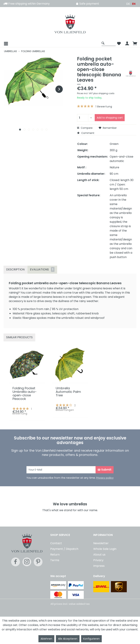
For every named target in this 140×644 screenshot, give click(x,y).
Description (15, 269)
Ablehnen (46, 639)
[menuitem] (52, 44)
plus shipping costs (104, 93)
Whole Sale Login (105, 549)
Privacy (98, 560)
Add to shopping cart (110, 118)
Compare (85, 128)
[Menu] (3, 44)
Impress (99, 566)
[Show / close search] (109, 43)
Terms (55, 560)
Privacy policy (105, 478)
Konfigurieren (91, 639)
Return (55, 555)
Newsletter (101, 543)
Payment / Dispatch (64, 549)
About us (99, 555)
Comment (86, 133)
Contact (56, 543)
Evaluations (42, 269)
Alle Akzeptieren (68, 639)
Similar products (19, 337)
